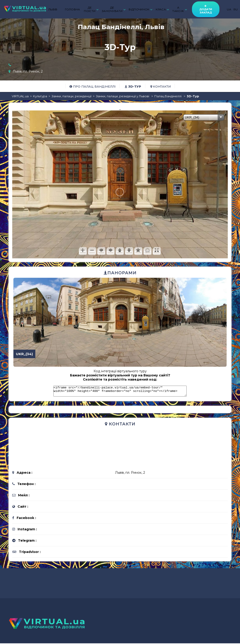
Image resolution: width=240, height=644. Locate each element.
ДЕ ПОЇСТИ (91, 9)
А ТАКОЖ (179, 9)
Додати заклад (206, 9)
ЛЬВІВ (53, 9)
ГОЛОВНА (73, 9)
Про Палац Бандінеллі (93, 86)
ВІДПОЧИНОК (140, 9)
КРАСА (162, 9)
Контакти (161, 86)
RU (236, 9)
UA (229, 9)
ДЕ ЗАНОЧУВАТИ (113, 9)
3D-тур (133, 86)
